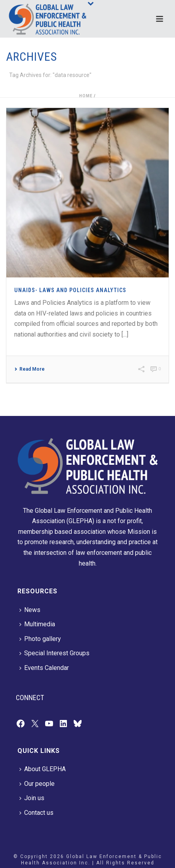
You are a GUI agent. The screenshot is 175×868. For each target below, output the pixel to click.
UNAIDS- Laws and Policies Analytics (70, 290)
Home (86, 96)
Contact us (36, 813)
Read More (29, 369)
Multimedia (37, 624)
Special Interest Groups (54, 653)
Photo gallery (40, 639)
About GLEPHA (43, 769)
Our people (37, 784)
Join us (32, 798)
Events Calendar (44, 668)
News (30, 610)
